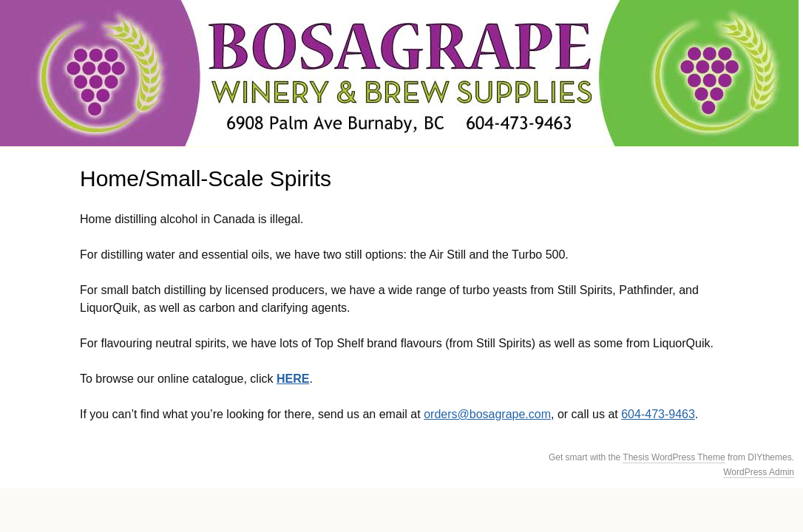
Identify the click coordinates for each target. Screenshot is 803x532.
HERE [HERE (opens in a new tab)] (293, 379)
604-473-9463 (658, 414)
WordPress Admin (759, 472)
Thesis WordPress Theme (674, 457)
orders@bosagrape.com (487, 414)
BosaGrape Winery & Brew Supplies (399, 73)
